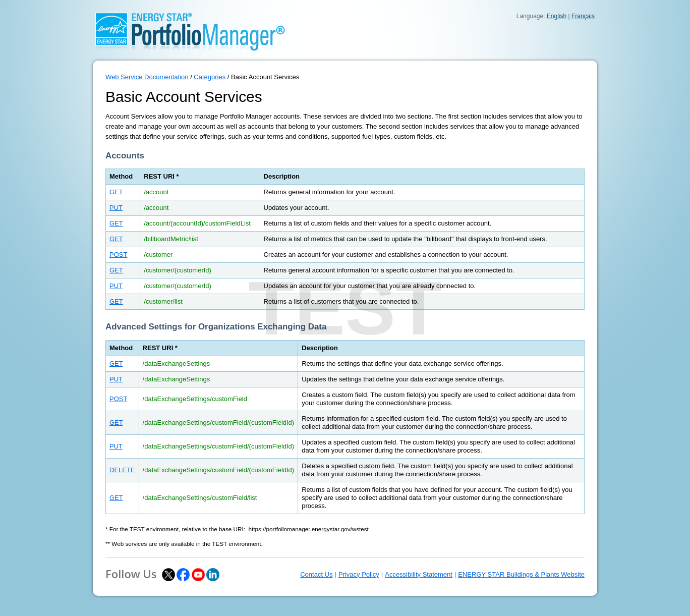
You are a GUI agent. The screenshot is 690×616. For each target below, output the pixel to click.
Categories (210, 77)
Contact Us (316, 574)
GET (116, 192)
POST (118, 255)
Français (583, 16)
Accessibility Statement (419, 574)
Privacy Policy (359, 574)
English (557, 16)
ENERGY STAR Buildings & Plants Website (521, 574)
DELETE (122, 470)
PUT (116, 208)
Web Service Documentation (147, 77)
